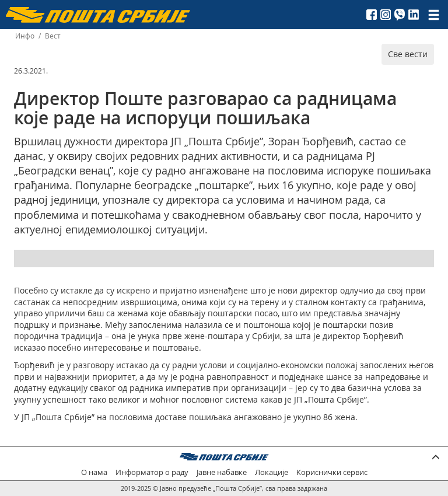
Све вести (408, 54)
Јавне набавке (222, 472)
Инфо (25, 36)
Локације (272, 472)
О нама (94, 472)
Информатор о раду (152, 472)
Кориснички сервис (332, 472)
